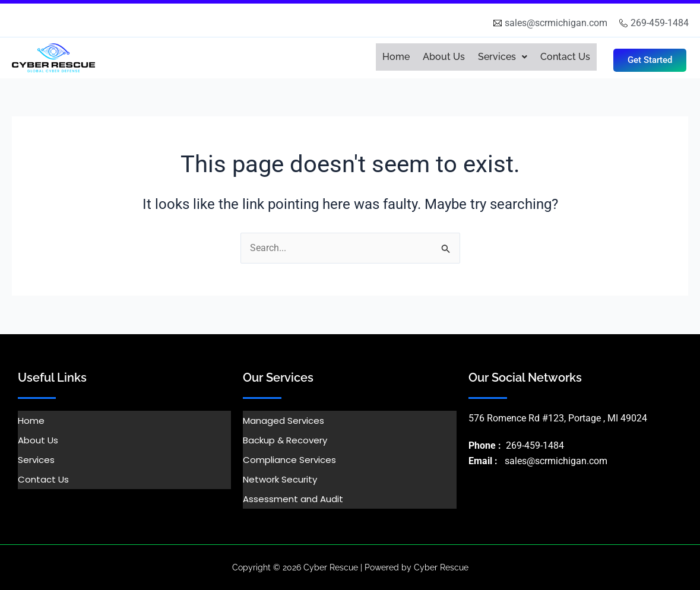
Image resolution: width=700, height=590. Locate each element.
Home (396, 57)
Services (36, 460)
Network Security (280, 479)
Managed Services (284, 421)
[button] (503, 57)
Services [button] (503, 57)
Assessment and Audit (293, 499)
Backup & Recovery (285, 440)
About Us (444, 57)
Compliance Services (289, 460)
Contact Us (565, 57)
